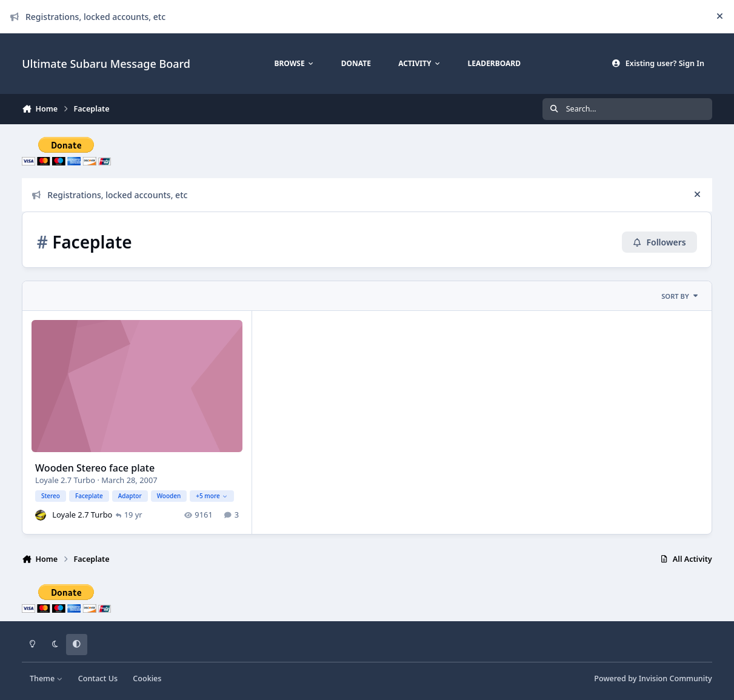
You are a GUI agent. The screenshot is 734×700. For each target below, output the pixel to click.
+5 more (212, 496)
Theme (46, 678)
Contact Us (98, 678)
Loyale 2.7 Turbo (65, 481)
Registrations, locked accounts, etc (88, 17)
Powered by (653, 678)
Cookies (147, 678)
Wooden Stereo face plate (95, 468)
